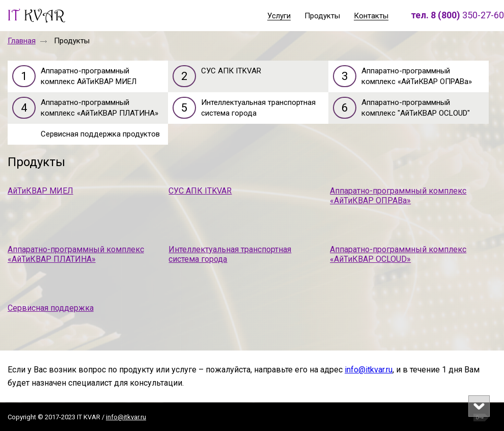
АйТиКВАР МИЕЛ (40, 191)
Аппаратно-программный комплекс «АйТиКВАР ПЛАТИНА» (76, 254)
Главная (22, 41)
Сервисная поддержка (51, 308)
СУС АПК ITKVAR (200, 191)
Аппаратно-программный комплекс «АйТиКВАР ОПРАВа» (398, 196)
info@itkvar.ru (369, 370)
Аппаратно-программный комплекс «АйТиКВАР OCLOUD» (398, 254)
